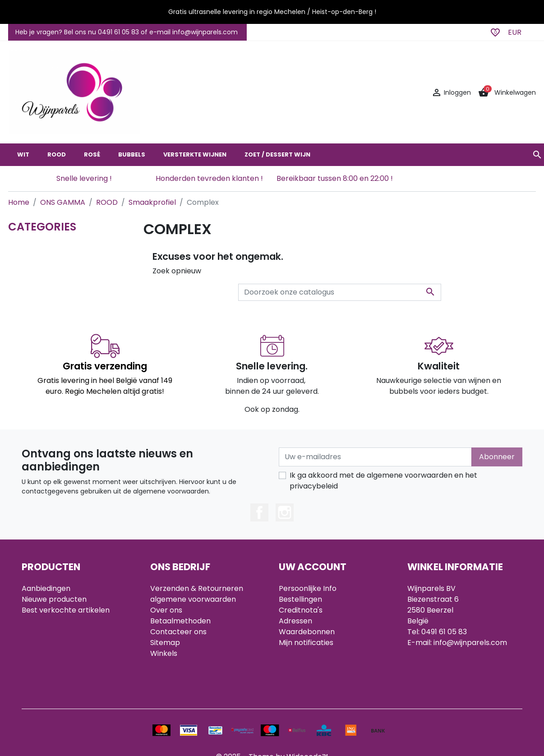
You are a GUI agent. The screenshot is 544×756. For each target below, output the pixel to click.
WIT (23, 154)
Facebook (259, 512)
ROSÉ (92, 154)
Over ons (166, 610)
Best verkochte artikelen (66, 610)
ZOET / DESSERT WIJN (277, 154)
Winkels (164, 653)
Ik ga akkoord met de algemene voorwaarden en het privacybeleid (383, 481)
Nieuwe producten (54, 599)
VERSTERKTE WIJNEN (195, 154)
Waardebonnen (307, 632)
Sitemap (165, 643)
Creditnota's (301, 610)
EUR (515, 32)
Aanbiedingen (46, 588)
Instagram (285, 512)
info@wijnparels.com (470, 643)
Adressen (295, 621)
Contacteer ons (178, 632)
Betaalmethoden (180, 621)
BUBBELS (132, 154)
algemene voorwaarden (193, 599)
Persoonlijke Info (308, 588)
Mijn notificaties (306, 643)
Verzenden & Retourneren (197, 588)
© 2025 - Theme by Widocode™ (272, 721)
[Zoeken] (340, 292)
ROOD (57, 154)
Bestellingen (300, 599)
